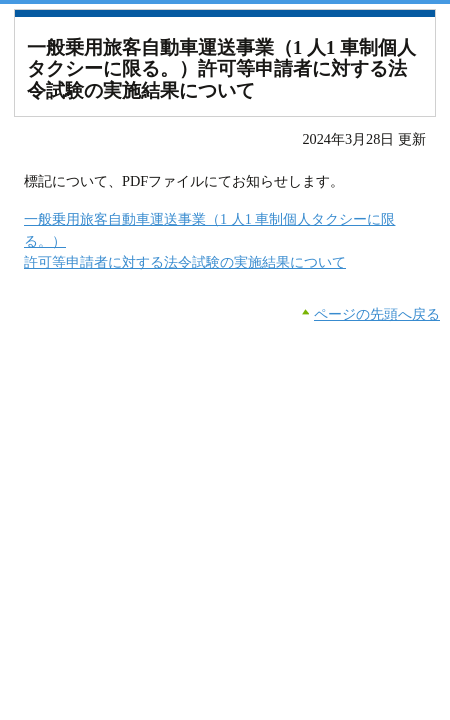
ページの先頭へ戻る (377, 314)
